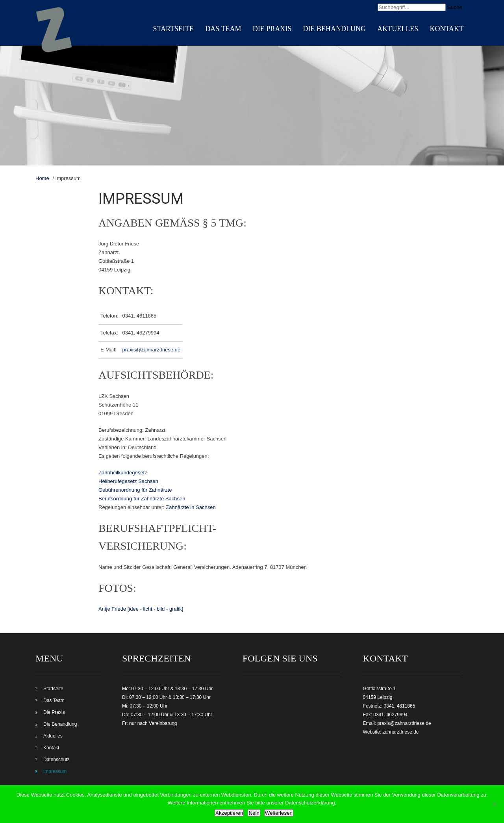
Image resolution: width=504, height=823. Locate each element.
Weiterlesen (279, 813)
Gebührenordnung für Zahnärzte (135, 490)
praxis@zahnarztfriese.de (152, 350)
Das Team (223, 29)
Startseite (173, 29)
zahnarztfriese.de (400, 732)
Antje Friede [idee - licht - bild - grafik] (141, 609)
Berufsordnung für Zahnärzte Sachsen (142, 499)
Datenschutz (57, 760)
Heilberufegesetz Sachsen (128, 481)
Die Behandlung (334, 29)
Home (42, 178)
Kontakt (447, 29)
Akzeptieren (229, 813)
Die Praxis (272, 29)
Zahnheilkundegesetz (123, 473)
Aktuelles (398, 29)
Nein (254, 813)
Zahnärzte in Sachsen (191, 507)
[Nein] (494, 804)
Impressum (55, 771)
